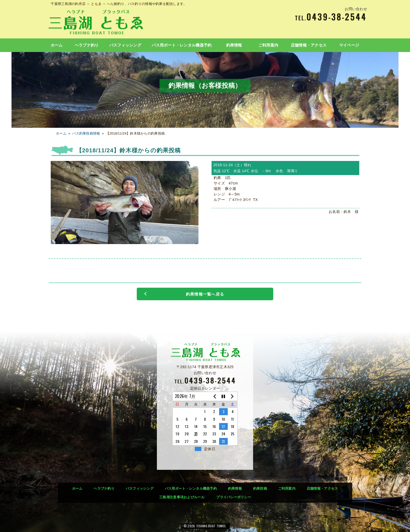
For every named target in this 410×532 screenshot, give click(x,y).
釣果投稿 (260, 488)
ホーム (57, 45)
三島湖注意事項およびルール (182, 497)
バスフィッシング (125, 45)
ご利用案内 (268, 45)
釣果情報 (234, 45)
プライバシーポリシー (234, 497)
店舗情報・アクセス (309, 45)
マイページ (349, 45)
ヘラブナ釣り (87, 45)
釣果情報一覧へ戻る (205, 294)
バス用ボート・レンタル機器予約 (182, 45)
